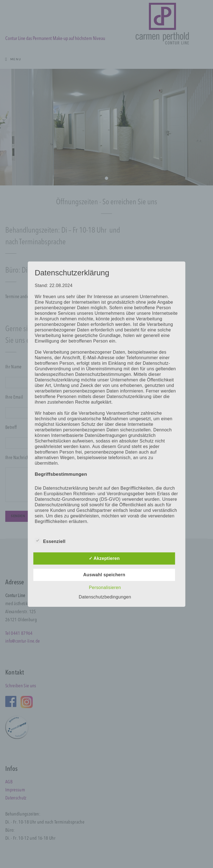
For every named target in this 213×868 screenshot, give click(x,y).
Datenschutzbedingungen (105, 597)
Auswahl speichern (104, 575)
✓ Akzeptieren (104, 558)
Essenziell (50, 540)
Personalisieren (105, 588)
